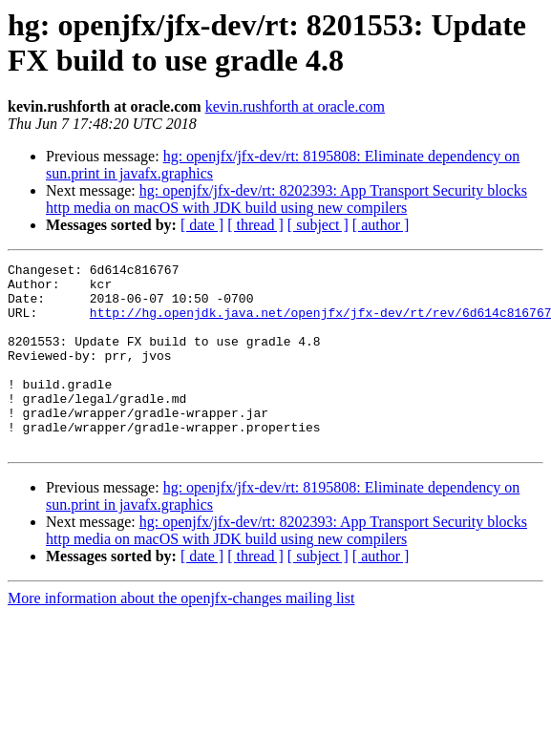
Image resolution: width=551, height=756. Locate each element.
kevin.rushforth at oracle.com (295, 106)
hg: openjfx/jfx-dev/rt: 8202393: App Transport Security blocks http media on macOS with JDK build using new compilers (286, 199)
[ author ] (381, 225)
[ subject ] (318, 225)
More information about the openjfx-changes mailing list (181, 635)
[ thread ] (255, 225)
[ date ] (202, 225)
